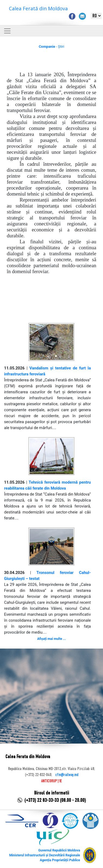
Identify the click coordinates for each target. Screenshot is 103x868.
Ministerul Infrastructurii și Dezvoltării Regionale (45, 855)
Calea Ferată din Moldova (38, 8)
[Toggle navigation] (7, 31)
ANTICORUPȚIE (51, 781)
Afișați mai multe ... (51, 639)
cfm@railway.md (67, 775)
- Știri (51, 47)
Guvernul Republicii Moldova (59, 850)
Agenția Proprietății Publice (60, 860)
